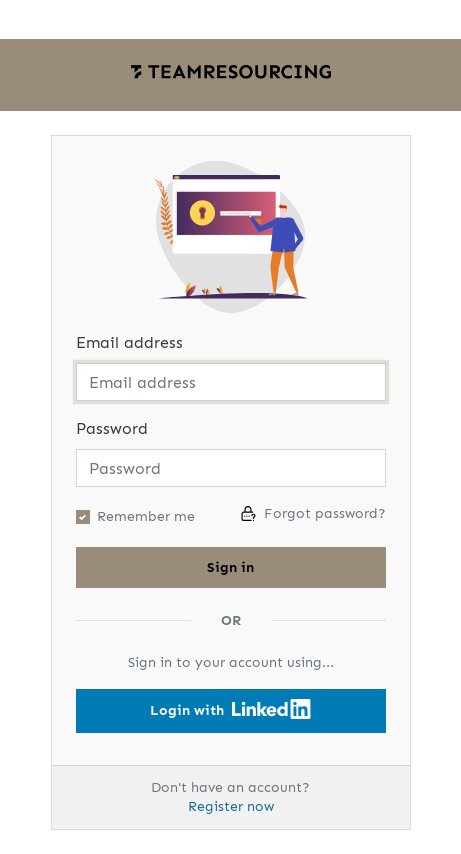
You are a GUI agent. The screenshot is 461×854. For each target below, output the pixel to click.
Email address (129, 342)
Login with (231, 709)
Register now (231, 806)
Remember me (146, 516)
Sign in (230, 567)
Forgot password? (313, 513)
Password (112, 428)
